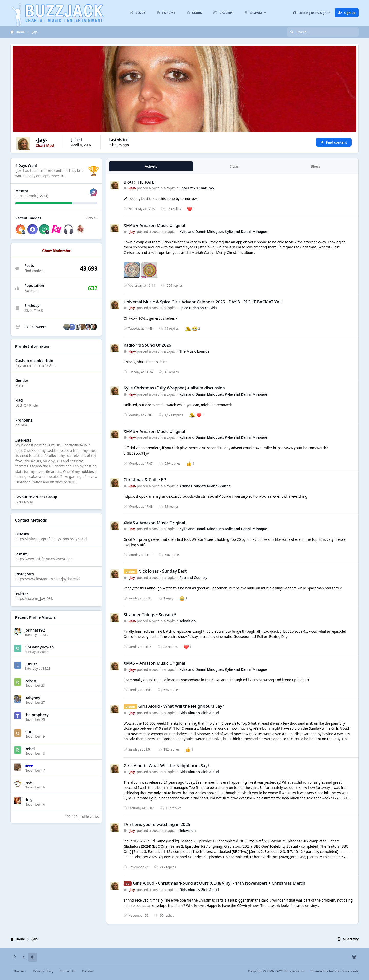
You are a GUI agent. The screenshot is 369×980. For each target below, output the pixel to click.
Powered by (335, 971)
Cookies (88, 971)
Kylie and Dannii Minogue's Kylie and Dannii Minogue (223, 232)
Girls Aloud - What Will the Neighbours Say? (181, 706)
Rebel (30, 749)
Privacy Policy (43, 971)
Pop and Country (193, 578)
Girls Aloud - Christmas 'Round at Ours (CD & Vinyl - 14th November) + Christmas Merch (219, 883)
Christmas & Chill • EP (145, 480)
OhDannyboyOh (39, 647)
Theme (20, 971)
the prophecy (37, 715)
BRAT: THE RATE (139, 182)
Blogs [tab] (315, 166)
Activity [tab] (151, 166)
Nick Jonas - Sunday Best (162, 571)
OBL (28, 732)
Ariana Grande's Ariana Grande (205, 486)
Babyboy (32, 698)
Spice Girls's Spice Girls (198, 308)
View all (91, 218)
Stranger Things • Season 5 (150, 615)
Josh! (29, 783)
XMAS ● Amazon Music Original (154, 225)
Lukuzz (31, 664)
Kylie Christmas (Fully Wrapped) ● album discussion (174, 388)
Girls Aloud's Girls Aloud (199, 713)
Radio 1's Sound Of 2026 (147, 345)
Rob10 (30, 681)
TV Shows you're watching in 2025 (157, 824)
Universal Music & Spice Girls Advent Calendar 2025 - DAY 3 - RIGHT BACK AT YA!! (203, 302)
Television (187, 621)
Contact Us (68, 971)
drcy (28, 800)
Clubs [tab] (234, 166)
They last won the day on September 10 (49, 173)
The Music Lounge (194, 351)
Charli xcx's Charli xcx (197, 188)
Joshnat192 (35, 630)
